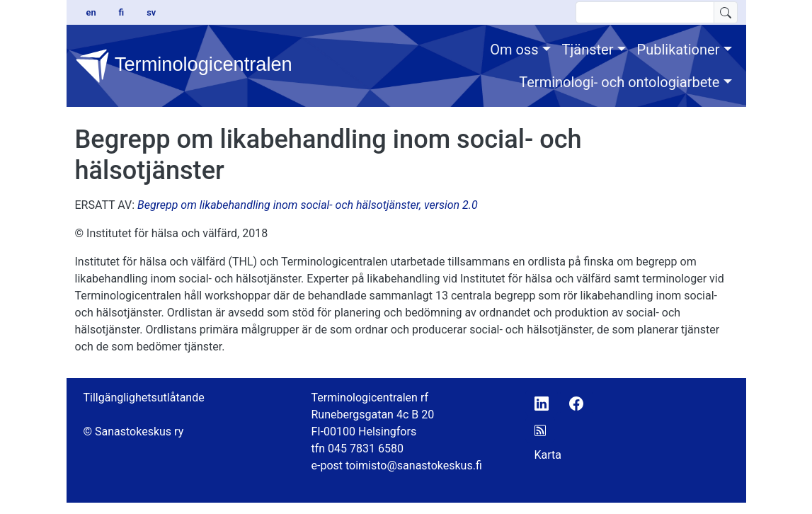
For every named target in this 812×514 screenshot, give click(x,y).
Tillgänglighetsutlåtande (144, 398)
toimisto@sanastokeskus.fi (414, 466)
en (91, 12)
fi (122, 12)
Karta (548, 455)
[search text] (645, 12)
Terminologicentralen (177, 66)
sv (151, 12)
